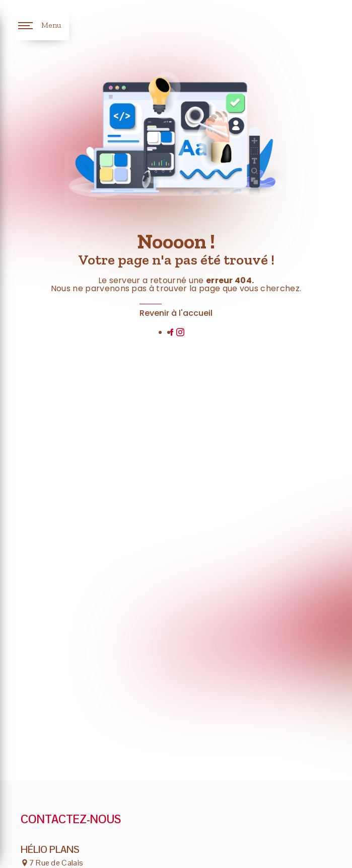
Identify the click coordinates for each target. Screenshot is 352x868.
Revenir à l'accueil (176, 313)
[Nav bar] (40, 25)
